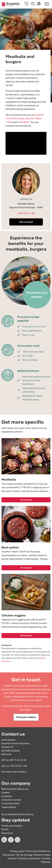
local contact (19, 772)
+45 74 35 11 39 (26, 213)
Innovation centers (11, 800)
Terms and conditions (38, 851)
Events (5, 829)
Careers (6, 793)
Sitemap (46, 862)
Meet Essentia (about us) (15, 789)
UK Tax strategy (24, 855)
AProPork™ (25, 122)
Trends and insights (12, 826)
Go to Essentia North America (17, 814)
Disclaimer (9, 855)
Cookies (46, 858)
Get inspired (26, 500)
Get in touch (26, 222)
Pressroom (7, 833)
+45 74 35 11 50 (18, 766)
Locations (7, 796)
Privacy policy (17, 851)
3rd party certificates (29, 858)
